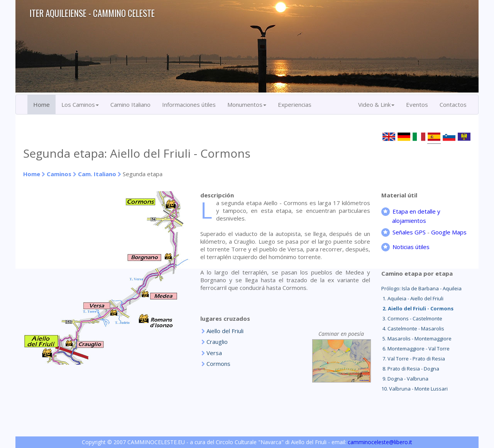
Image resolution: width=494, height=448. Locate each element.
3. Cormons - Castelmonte (412, 318)
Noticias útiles (411, 247)
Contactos (453, 104)
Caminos (59, 174)
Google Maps (449, 232)
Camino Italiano (130, 104)
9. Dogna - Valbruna (405, 379)
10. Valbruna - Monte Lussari (414, 389)
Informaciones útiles (189, 104)
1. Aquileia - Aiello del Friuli (412, 298)
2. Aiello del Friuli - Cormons (417, 308)
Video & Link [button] (376, 104)
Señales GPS (409, 232)
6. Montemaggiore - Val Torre (415, 349)
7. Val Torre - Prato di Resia (413, 359)
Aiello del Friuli (225, 331)
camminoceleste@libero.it (380, 442)
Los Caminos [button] (80, 104)
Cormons (218, 364)
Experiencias (295, 104)
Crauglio (217, 342)
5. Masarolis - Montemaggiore (416, 339)
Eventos (417, 104)
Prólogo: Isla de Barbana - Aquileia (421, 288)
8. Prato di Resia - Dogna (410, 369)
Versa (214, 353)
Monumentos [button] (247, 104)
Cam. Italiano (97, 174)
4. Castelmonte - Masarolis (413, 328)
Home (41, 104)
